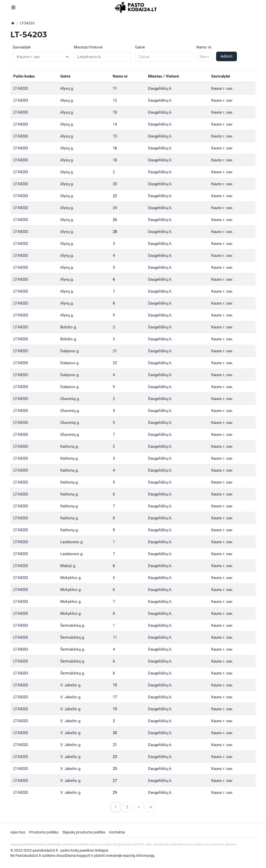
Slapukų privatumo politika (84, 832)
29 (115, 793)
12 (115, 100)
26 (115, 220)
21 (115, 351)
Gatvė (140, 47)
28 (115, 232)
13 (115, 112)
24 (115, 208)
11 (115, 88)
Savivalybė (22, 47)
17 (115, 697)
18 (115, 160)
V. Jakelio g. (71, 685)
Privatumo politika (44, 832)
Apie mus (18, 832)
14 (115, 124)
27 (115, 781)
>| (151, 807)
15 (115, 136)
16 (115, 148)
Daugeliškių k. (160, 88)
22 (115, 196)
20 (115, 184)
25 (115, 363)
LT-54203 (21, 88)
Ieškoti (227, 56)
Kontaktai (117, 832)
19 (115, 709)
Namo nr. (204, 47)
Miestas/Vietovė (88, 47)
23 (115, 757)
